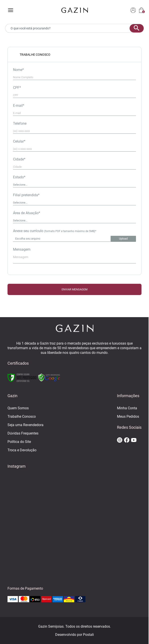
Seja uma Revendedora (25, 425)
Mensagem (22, 249)
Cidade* (19, 159)
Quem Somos (18, 408)
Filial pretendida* (26, 195)
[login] (133, 10)
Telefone (20, 123)
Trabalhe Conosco (22, 416)
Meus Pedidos (128, 416)
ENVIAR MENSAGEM (74, 289)
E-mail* (19, 106)
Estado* (19, 177)
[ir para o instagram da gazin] (120, 440)
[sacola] (141, 10)
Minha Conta (127, 408)
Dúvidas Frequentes (23, 433)
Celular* (19, 141)
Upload (123, 239)
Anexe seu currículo (55, 231)
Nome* (18, 70)
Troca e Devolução (22, 450)
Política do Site (19, 442)
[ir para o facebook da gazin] (127, 440)
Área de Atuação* (27, 213)
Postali (88, 635)
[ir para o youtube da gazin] (134, 440)
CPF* (17, 88)
